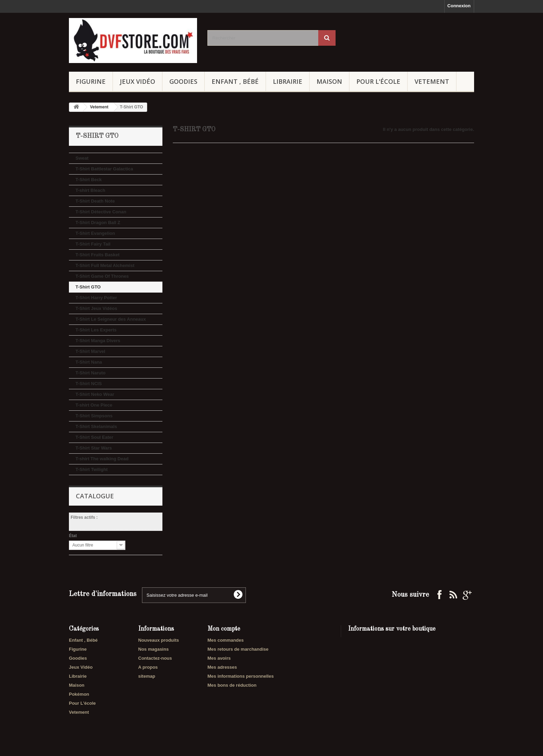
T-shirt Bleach (90, 190)
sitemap (147, 676)
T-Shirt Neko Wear (95, 394)
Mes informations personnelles (241, 676)
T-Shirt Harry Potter (96, 298)
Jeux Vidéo (137, 81)
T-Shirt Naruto (91, 373)
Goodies (183, 81)
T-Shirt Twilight (92, 469)
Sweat (82, 158)
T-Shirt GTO (88, 287)
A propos (148, 667)
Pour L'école (378, 81)
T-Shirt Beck (89, 180)
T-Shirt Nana (89, 362)
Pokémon (79, 694)
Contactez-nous (155, 658)
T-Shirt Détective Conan (101, 212)
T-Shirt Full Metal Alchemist (105, 265)
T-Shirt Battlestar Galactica (104, 169)
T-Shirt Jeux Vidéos (96, 308)
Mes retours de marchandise (238, 649)
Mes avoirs (219, 658)
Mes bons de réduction (232, 685)
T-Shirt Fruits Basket (97, 255)
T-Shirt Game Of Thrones (102, 276)
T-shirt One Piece (94, 405)
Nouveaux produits (159, 640)
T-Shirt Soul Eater (94, 437)
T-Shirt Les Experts (96, 330)
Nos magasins (153, 649)
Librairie (288, 81)
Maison (329, 81)
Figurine (91, 81)
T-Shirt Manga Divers (98, 341)
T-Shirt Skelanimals (96, 426)
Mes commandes (226, 640)
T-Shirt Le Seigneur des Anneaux (111, 319)
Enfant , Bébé (235, 81)
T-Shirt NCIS (89, 384)
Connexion (459, 6)
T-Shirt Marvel (90, 351)
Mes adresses (222, 667)
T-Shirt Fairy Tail (93, 244)
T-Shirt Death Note (95, 201)
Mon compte (224, 629)
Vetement (432, 81)
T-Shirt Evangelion (95, 233)
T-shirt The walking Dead (102, 459)
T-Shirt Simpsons (94, 416)
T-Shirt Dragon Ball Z (98, 223)
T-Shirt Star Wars (94, 448)
